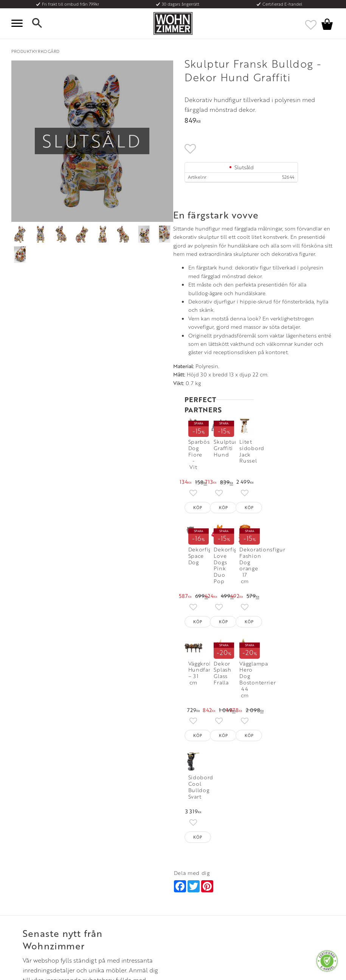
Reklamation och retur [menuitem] (35, 900)
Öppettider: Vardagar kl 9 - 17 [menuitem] (204, 863)
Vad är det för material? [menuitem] (36, 890)
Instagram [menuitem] (271, 863)
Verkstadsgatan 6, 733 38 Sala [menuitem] (203, 890)
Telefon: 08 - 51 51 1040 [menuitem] (197, 872)
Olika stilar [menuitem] (103, 872)
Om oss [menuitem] (100, 863)
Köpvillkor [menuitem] (22, 872)
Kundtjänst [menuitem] (22, 863)
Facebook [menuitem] (272, 872)
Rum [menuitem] (97, 881)
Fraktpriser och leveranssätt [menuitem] (40, 881)
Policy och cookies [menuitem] (30, 909)
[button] (19, 23)
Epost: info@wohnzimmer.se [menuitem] (202, 881)
